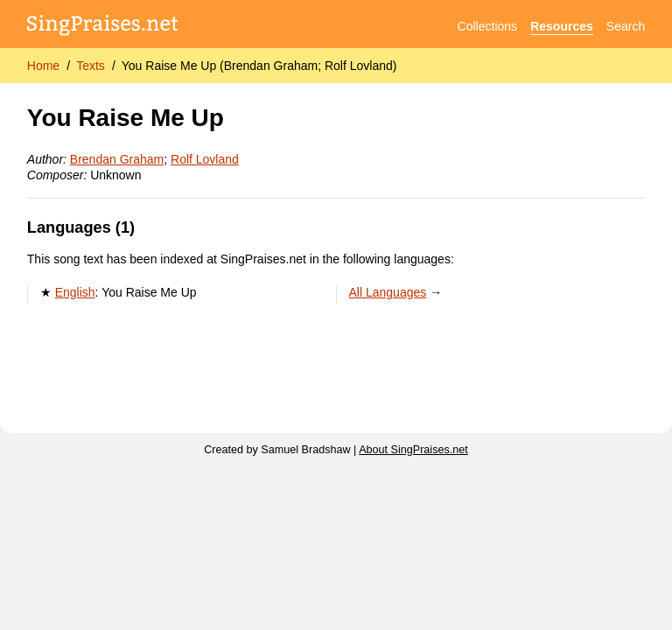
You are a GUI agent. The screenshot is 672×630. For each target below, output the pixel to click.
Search (626, 26)
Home (43, 66)
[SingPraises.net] (103, 27)
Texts (91, 66)
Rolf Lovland (205, 159)
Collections (487, 26)
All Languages (388, 292)
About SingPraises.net (413, 450)
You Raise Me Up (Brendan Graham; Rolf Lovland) (259, 66)
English (75, 292)
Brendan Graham (117, 159)
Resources (562, 26)
